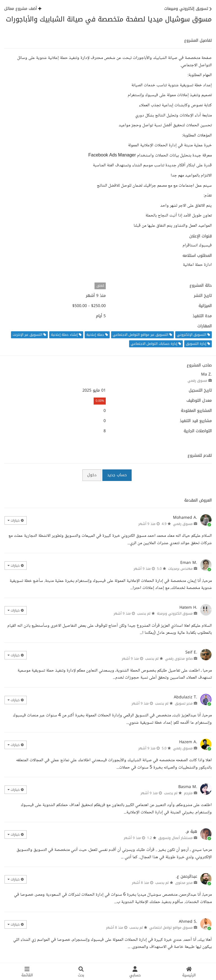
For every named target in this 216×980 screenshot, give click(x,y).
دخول (92, 475)
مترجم (188, 793)
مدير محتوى (184, 883)
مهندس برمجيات (180, 569)
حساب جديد (117, 475)
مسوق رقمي (197, 381)
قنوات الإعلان (201, 236)
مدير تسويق (184, 703)
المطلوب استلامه (197, 256)
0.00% (100, 401)
